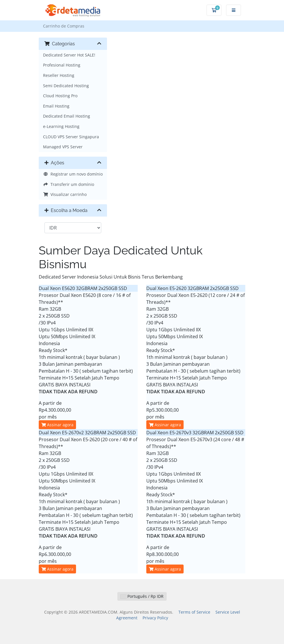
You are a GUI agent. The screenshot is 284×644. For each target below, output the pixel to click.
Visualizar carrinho (65, 194)
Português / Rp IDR (142, 596)
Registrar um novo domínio (73, 174)
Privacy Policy (155, 618)
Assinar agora (57, 425)
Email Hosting (56, 106)
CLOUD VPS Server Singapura (71, 137)
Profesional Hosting (62, 65)
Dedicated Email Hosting (67, 116)
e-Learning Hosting (61, 126)
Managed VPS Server (63, 147)
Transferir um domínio (69, 184)
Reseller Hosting (59, 75)
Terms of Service (194, 612)
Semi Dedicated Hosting (66, 86)
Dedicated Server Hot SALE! (69, 55)
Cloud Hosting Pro (60, 96)
